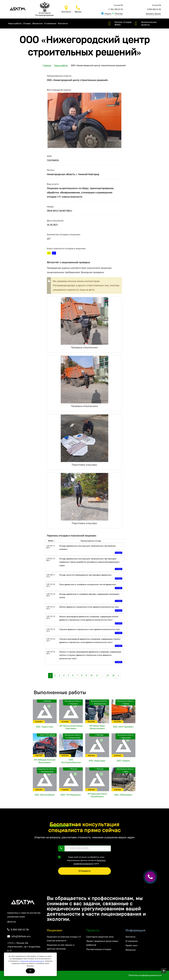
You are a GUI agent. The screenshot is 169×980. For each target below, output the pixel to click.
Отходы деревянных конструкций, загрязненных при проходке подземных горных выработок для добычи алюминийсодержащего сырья (91, 564)
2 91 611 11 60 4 (51, 547)
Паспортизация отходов (99, 949)
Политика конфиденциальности (145, 975)
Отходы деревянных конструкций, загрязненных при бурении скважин (91, 550)
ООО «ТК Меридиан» (71, 795)
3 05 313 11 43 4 (51, 608)
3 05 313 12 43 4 (51, 617)
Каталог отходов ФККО (123, 23)
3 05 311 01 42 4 (51, 585)
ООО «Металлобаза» (45, 795)
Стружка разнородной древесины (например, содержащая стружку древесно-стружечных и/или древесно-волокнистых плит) (91, 643)
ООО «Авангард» (97, 761)
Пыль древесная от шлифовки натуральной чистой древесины (91, 586)
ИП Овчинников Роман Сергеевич (71, 727)
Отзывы (27, 23)
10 (91, 675)
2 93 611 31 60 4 (51, 560)
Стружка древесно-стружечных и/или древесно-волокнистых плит (91, 631)
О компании (50, 23)
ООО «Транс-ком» (45, 727)
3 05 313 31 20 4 (51, 653)
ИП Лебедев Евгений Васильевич (45, 761)
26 (113, 675)
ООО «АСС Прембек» (123, 727)
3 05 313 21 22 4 (51, 630)
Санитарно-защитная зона (100, 937)
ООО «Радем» (123, 761)
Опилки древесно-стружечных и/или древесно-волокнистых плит (91, 609)
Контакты (63, 23)
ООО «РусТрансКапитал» (71, 761)
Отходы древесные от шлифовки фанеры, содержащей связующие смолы (91, 598)
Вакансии (38, 23)
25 (108, 675)
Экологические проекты (149, 23)
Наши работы (15, 23)
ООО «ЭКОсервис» (123, 795)
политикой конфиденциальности (32, 961)
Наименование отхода (91, 541)
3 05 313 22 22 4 (51, 640)
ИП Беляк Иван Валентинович (97, 727)
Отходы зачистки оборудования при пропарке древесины (91, 577)
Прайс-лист (132, 945)
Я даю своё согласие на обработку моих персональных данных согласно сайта (83, 860)
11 (97, 675)
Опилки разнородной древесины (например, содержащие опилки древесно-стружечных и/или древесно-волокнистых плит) (91, 620)
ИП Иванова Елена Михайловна (97, 795)
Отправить (84, 871)
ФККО (52, 541)
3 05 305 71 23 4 (51, 576)
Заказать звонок (153, 14)
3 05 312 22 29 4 (51, 595)
